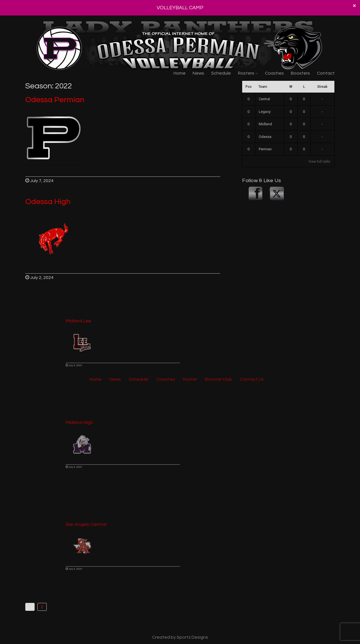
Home (180, 73)
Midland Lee (90, 327)
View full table (319, 162)
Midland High (91, 429)
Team (263, 87)
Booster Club (219, 126)
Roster (190, 126)
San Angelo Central (96, 531)
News (198, 73)
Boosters (300, 73)
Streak (322, 87)
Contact (326, 73)
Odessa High (48, 202)
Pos (249, 87)
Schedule (221, 73)
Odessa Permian (55, 100)
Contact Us (252, 126)
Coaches (274, 73)
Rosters (246, 73)
